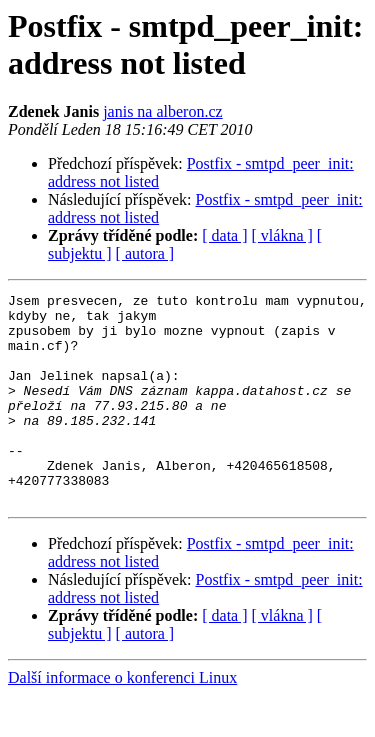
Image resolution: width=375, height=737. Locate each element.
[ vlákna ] (282, 235)
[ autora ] (145, 253)
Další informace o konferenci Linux (122, 719)
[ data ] (224, 235)
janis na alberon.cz (163, 111)
